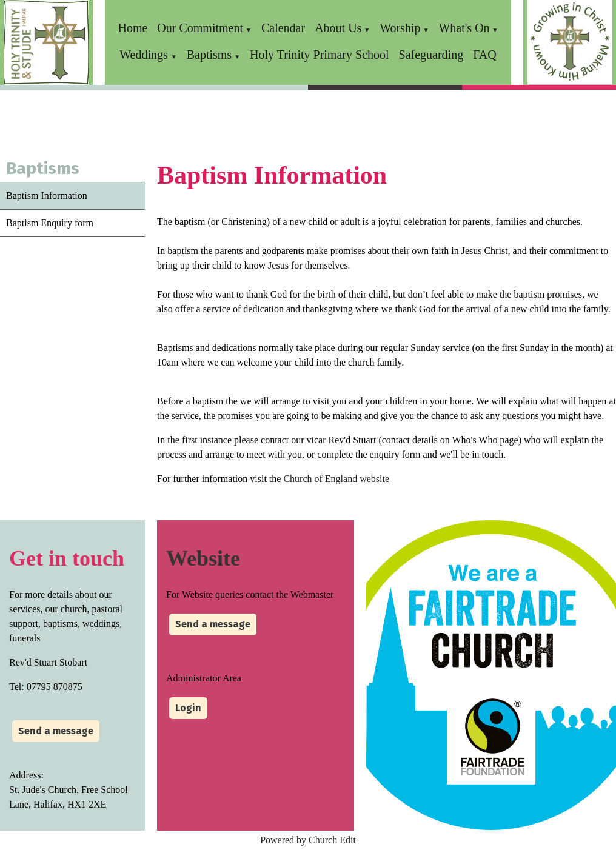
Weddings (145, 55)
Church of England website (336, 479)
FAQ (485, 55)
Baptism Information (47, 196)
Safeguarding (431, 55)
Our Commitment (200, 28)
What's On (464, 28)
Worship (400, 28)
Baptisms (209, 55)
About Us (338, 28)
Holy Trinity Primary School (319, 55)
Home (132, 28)
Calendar (283, 28)
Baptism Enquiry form (50, 223)
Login (188, 708)
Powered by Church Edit (308, 840)
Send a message (56, 731)
